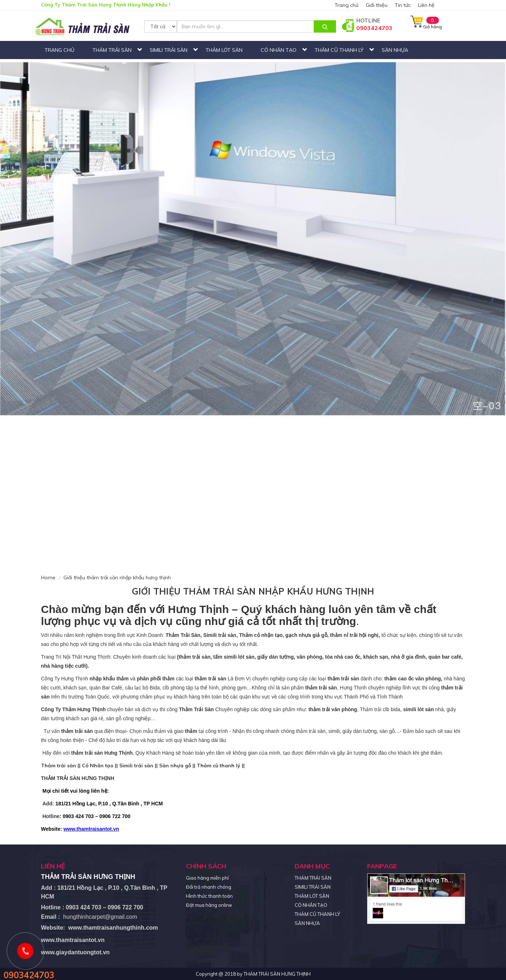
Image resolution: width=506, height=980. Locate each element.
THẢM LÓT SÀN (224, 50)
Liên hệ (426, 5)
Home (48, 577)
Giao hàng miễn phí (207, 878)
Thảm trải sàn (59, 766)
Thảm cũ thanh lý (219, 766)
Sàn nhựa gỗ (175, 766)
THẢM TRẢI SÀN (112, 50)
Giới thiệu (377, 5)
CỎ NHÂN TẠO (279, 50)
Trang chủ (347, 5)
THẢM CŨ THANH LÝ (339, 50)
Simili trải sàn (136, 766)
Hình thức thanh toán (209, 896)
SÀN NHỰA (395, 50)
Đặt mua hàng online (209, 905)
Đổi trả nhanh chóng (209, 887)
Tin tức (403, 5)
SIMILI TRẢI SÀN (169, 50)
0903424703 (374, 28)
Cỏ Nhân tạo (98, 766)
